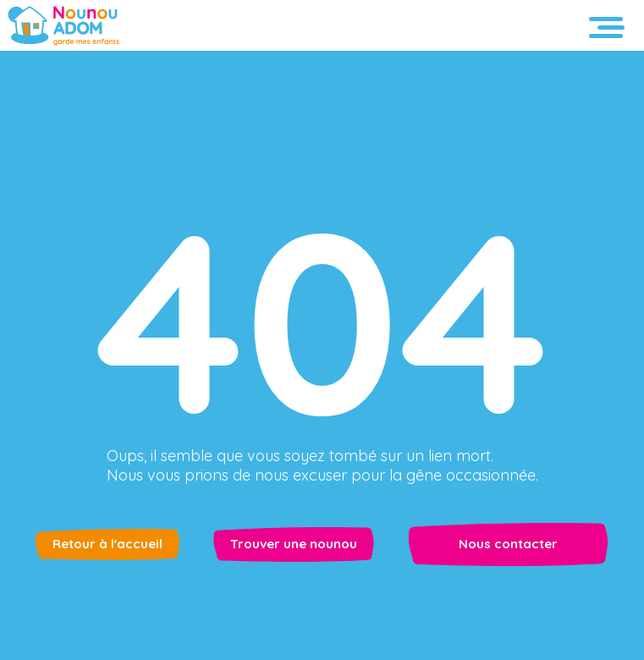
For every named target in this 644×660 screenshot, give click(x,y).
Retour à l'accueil (107, 544)
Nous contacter (508, 544)
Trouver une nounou (294, 544)
